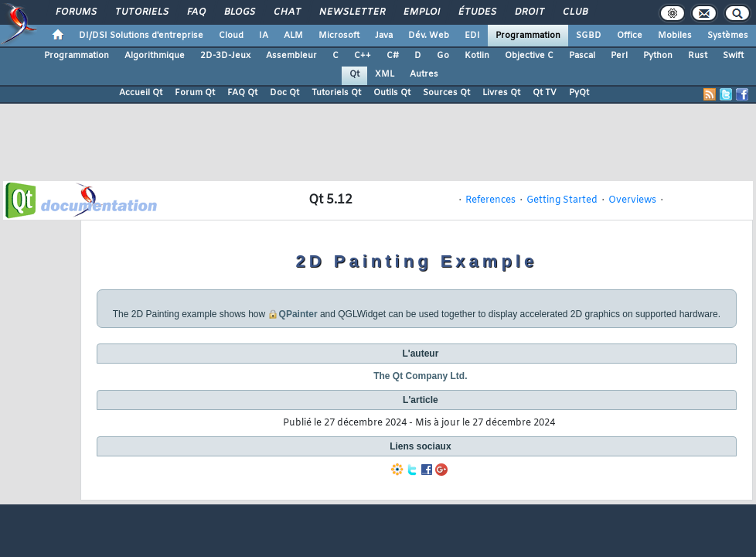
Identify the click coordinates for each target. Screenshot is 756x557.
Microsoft (339, 36)
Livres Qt (501, 93)
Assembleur (291, 56)
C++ (363, 56)
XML (385, 74)
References (490, 200)
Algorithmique (155, 56)
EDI (472, 36)
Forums (75, 12)
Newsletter (351, 12)
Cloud (231, 36)
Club (574, 12)
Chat (286, 12)
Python (658, 56)
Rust (698, 56)
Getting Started (562, 200)
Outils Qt (392, 93)
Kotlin (477, 56)
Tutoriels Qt (336, 93)
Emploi (421, 12)
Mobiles (675, 36)
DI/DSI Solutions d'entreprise (141, 36)
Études (477, 12)
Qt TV (545, 93)
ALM (293, 36)
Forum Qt (195, 93)
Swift (733, 56)
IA (264, 36)
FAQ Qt (242, 93)
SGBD (589, 36)
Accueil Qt (141, 93)
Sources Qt (446, 93)
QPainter (298, 314)
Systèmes (728, 36)
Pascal (582, 56)
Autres (424, 74)
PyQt (579, 93)
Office (630, 36)
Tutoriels (141, 12)
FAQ (196, 12)
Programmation (528, 36)
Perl (619, 56)
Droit (529, 12)
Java (384, 36)
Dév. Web (429, 36)
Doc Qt (284, 93)
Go (443, 56)
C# (393, 56)
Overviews (632, 200)
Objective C (529, 56)
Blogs (239, 12)
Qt (354, 74)
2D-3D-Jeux (225, 56)
